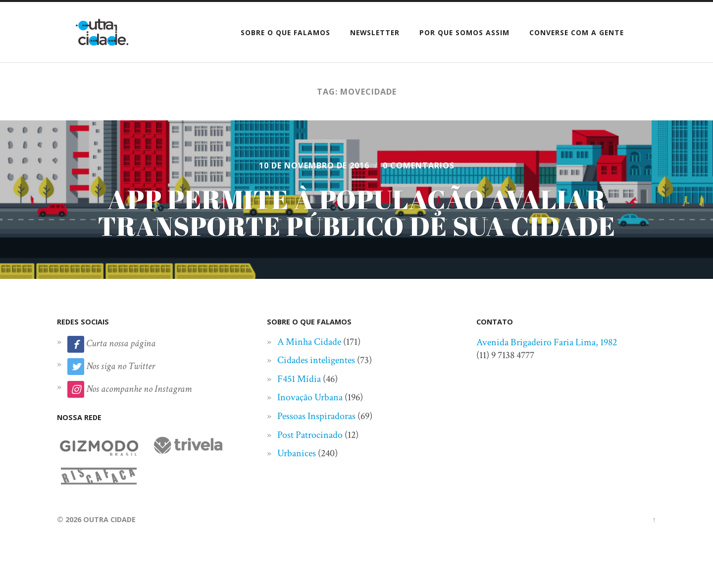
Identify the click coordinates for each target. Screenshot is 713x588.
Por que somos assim (464, 32)
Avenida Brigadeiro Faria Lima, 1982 (547, 342)
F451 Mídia (299, 379)
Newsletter (375, 32)
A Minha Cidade (309, 342)
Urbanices (297, 453)
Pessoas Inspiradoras (316, 416)
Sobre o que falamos (285, 32)
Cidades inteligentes (316, 360)
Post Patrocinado (310, 435)
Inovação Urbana (310, 397)
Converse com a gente (577, 32)
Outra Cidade (109, 519)
